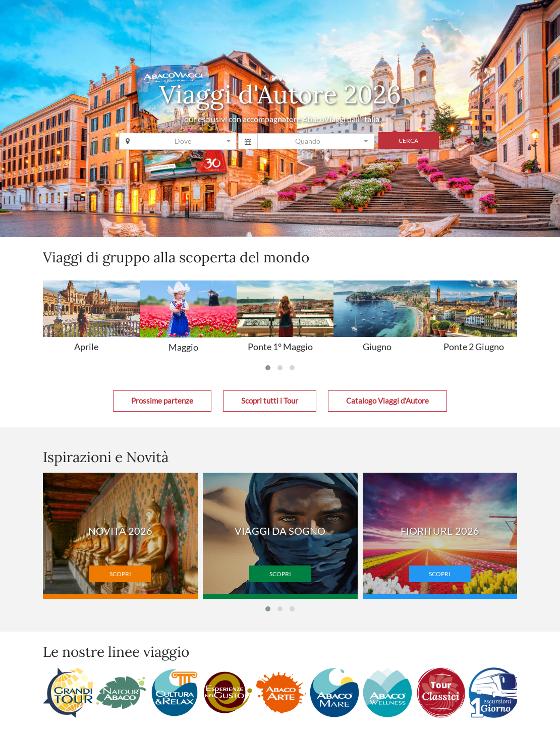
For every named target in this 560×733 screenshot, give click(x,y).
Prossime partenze (162, 401)
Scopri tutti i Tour (270, 401)
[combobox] (186, 141)
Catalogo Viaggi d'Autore (387, 401)
